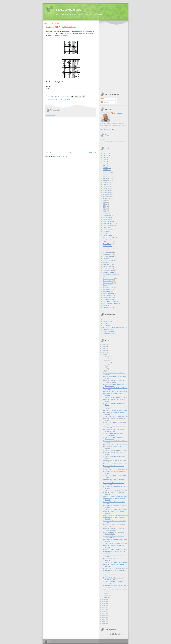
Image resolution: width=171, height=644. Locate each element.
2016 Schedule (107, 176)
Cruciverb (106, 323)
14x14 (105, 158)
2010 (104, 619)
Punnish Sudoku (107, 283)
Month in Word (107, 264)
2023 (104, 351)
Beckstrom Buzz (107, 321)
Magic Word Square (69, 10)
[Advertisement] (70, 134)
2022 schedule (107, 188)
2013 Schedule (107, 170)
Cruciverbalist (107, 325)
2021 (104, 355)
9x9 (104, 211)
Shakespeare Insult (108, 287)
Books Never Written (109, 223)
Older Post (92, 152)
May (105, 371)
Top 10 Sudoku (107, 299)
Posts (104, 99)
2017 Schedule (107, 178)
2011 (104, 617)
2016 (104, 607)
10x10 (105, 153)
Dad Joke (106, 234)
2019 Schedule (107, 182)
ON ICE (53, 33)
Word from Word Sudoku (110, 301)
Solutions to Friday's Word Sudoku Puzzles (115, 392)
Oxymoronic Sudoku (108, 271)
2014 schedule (107, 172)
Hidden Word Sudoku (64, 99)
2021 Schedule (107, 186)
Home (70, 152)
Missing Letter (107, 262)
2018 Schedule (107, 180)
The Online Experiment (109, 334)
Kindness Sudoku (108, 254)
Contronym (106, 232)
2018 (104, 603)
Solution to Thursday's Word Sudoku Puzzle (115, 397)
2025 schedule (107, 195)
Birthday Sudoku (107, 221)
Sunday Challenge (108, 293)
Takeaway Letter (107, 297)
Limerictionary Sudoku (109, 260)
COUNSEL (65, 35)
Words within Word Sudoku (110, 304)
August (106, 365)
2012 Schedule (107, 168)
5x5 (53, 99)
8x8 (104, 209)
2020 (104, 599)
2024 (104, 349)
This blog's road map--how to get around (114, 142)
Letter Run (106, 258)
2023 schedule (107, 190)
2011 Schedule (107, 166)
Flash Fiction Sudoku (109, 240)
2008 (104, 624)
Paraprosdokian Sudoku (110, 275)
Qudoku (105, 285)
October (106, 361)
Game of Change (108, 244)
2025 (104, 347)
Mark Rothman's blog (109, 332)
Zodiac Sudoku (107, 308)
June (105, 369)
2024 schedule (107, 192)
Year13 (105, 306)
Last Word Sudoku (108, 256)
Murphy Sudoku (107, 266)
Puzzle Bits (106, 319)
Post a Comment (50, 115)
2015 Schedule (107, 174)
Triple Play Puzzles (108, 330)
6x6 (104, 205)
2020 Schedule (107, 184)
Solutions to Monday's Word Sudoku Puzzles (116, 416)
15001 (105, 160)
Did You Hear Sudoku (109, 238)
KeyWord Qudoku (108, 252)
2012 (104, 615)
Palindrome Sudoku (108, 273)
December (107, 357)
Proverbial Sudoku (108, 281)
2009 (104, 621)
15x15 (105, 162)
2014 (104, 611)
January (106, 597)
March (106, 593)
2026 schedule (107, 197)
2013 (104, 613)
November (107, 359)
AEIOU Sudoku (107, 215)
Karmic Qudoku (107, 250)
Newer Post (48, 152)
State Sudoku (107, 291)
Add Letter (106, 213)
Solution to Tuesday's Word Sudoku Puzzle (115, 411)
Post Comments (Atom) (61, 156)
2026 (104, 345)
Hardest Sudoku (107, 246)
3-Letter (105, 199)
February (106, 595)
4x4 (104, 201)
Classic (105, 227)
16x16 (105, 164)
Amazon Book (107, 217)
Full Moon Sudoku (108, 242)
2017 (104, 605)
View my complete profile (107, 129)
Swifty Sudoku (107, 295)
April (105, 591)
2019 (104, 601)
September (107, 363)
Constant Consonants (109, 230)
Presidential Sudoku (108, 279)
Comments (105, 102)
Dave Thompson (59, 96)
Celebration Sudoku (108, 225)
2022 (104, 353)
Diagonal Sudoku (108, 236)
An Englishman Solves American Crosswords (115, 328)
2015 (104, 609)
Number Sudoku (107, 269)
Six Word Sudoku (108, 289)
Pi (104, 277)
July (105, 367)
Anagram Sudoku (108, 219)
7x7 (56, 99)
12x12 (105, 156)
